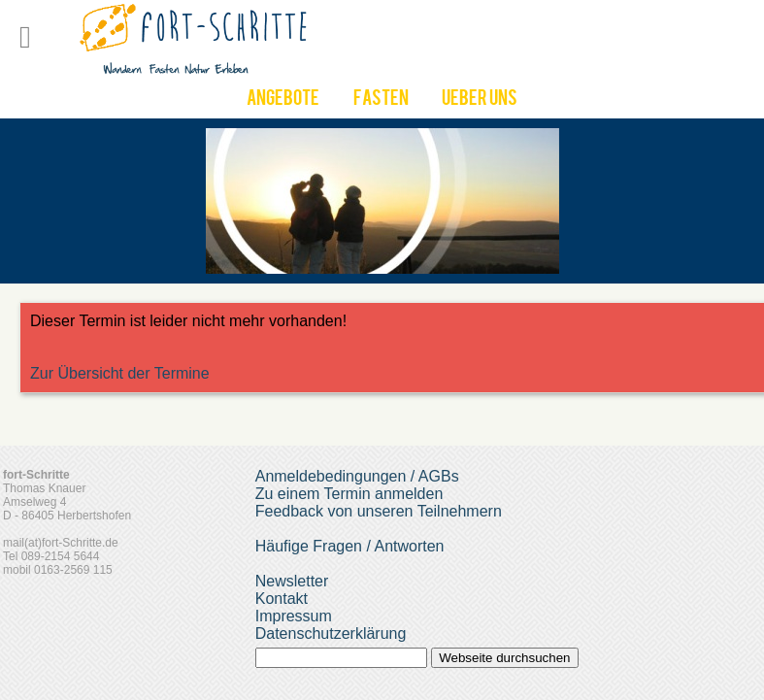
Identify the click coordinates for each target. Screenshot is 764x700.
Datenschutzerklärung (331, 633)
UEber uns (480, 100)
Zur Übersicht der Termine (120, 373)
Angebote (283, 100)
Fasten (381, 100)
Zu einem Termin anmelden (349, 494)
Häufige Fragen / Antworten (350, 546)
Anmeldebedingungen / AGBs (357, 476)
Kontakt (282, 599)
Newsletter (292, 581)
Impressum (294, 616)
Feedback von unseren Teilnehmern (379, 511)
